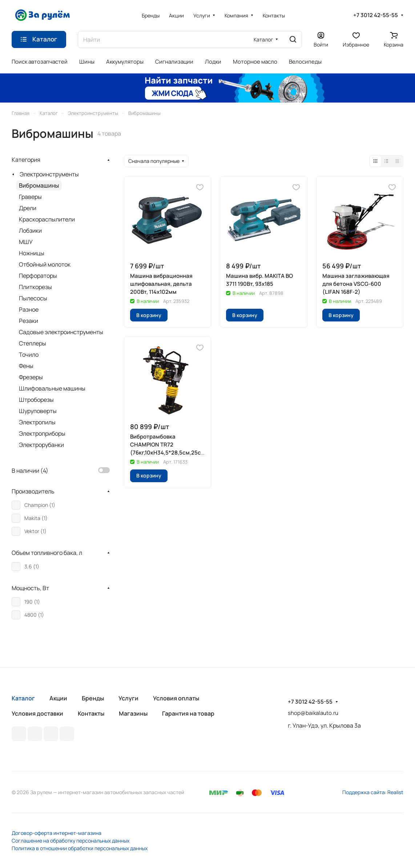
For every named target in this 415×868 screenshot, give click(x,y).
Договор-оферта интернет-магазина (57, 833)
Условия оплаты (176, 698)
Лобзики (30, 231)
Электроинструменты (49, 174)
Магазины (133, 713)
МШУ (26, 242)
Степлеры (33, 343)
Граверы (30, 197)
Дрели (28, 208)
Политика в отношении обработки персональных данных (80, 848)
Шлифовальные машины (52, 388)
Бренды (93, 698)
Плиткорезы (35, 287)
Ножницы (32, 253)
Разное (29, 309)
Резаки (29, 321)
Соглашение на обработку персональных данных (70, 841)
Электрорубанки (41, 445)
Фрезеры (31, 377)
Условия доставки (37, 713)
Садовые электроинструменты (61, 332)
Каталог (23, 698)
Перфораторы (38, 276)
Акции (58, 698)
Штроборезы (36, 400)
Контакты (91, 713)
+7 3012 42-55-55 (376, 15)
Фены (26, 366)
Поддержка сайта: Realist (373, 792)
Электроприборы (42, 433)
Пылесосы (33, 298)
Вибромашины (39, 185)
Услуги (128, 698)
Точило (29, 355)
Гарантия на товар (188, 713)
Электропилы (37, 422)
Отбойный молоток (45, 264)
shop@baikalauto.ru (313, 713)
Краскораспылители (47, 219)
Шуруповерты (38, 411)
